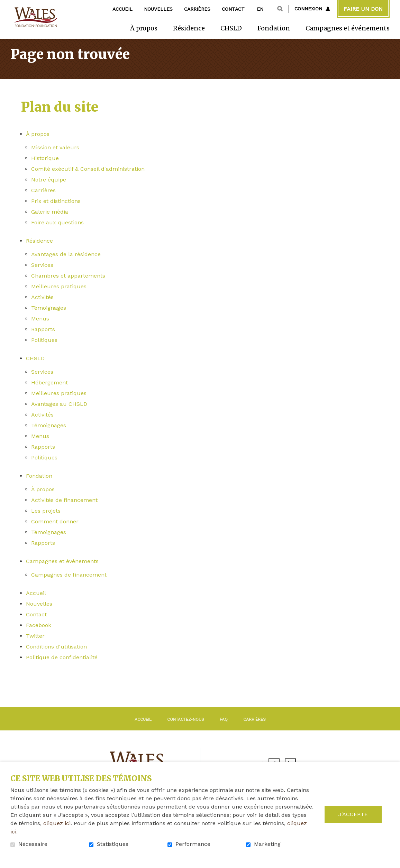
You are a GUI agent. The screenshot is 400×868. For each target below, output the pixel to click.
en (260, 9)
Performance (193, 844)
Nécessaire (33, 844)
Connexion (308, 9)
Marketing (267, 844)
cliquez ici (57, 823)
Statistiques (113, 844)
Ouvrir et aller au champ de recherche (280, 9)
